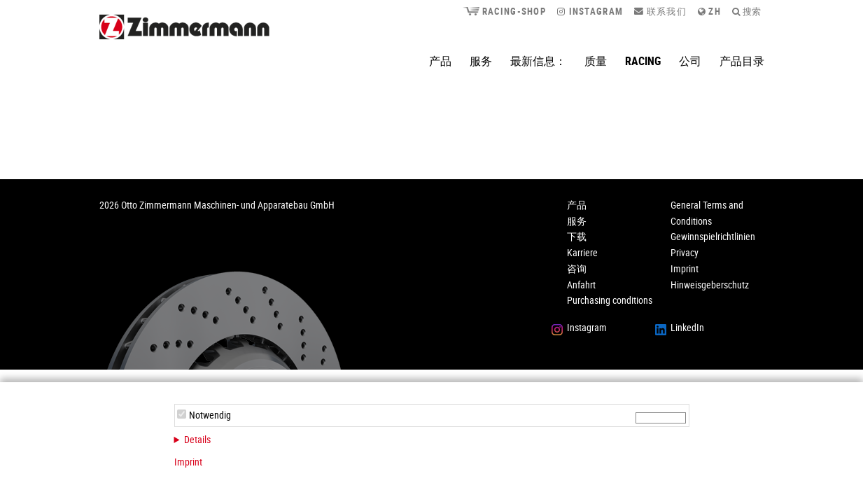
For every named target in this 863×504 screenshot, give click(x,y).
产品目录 (742, 61)
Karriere (582, 252)
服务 (481, 61)
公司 (690, 61)
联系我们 (660, 11)
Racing (643, 61)
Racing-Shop (504, 11)
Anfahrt (581, 285)
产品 (440, 61)
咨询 (577, 268)
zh (709, 11)
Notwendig (210, 415)
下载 (577, 236)
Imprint (188, 462)
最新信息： (538, 61)
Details (197, 439)
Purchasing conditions (610, 300)
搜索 (746, 11)
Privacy (685, 252)
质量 (596, 61)
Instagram (590, 11)
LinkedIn (687, 327)
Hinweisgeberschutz (710, 285)
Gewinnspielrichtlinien (713, 236)
